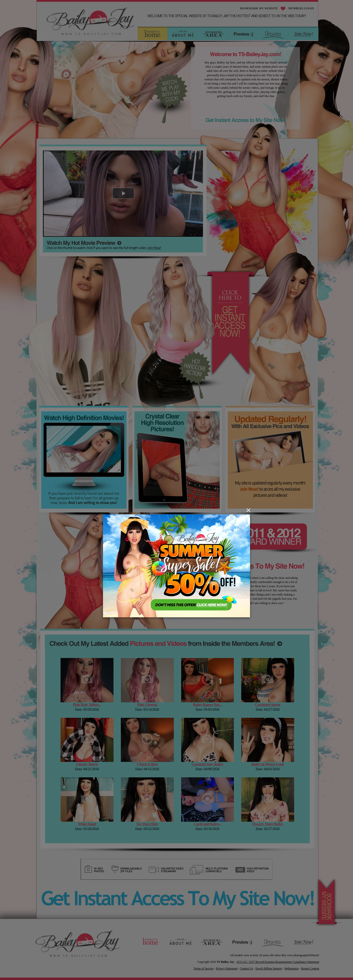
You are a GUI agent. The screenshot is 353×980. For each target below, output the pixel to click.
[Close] (248, 510)
